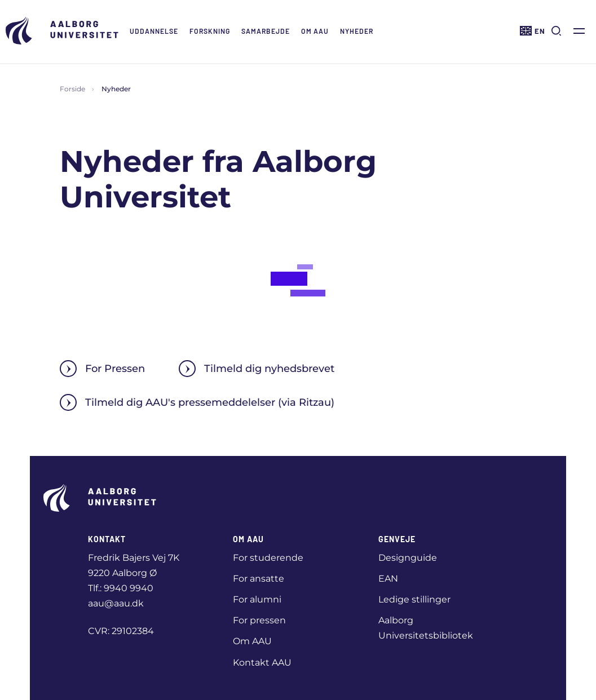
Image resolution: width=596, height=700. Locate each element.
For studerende (268, 558)
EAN (388, 579)
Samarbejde (266, 31)
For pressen (259, 620)
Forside (72, 89)
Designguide (408, 558)
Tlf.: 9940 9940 (121, 588)
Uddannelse (154, 31)
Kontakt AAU (262, 663)
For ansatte (259, 579)
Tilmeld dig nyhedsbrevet (257, 369)
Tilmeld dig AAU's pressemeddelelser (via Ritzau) (197, 402)
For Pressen (102, 369)
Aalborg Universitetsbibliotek (426, 628)
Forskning (210, 31)
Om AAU (315, 31)
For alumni (257, 599)
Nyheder (357, 31)
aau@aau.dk (116, 603)
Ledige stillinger (414, 599)
